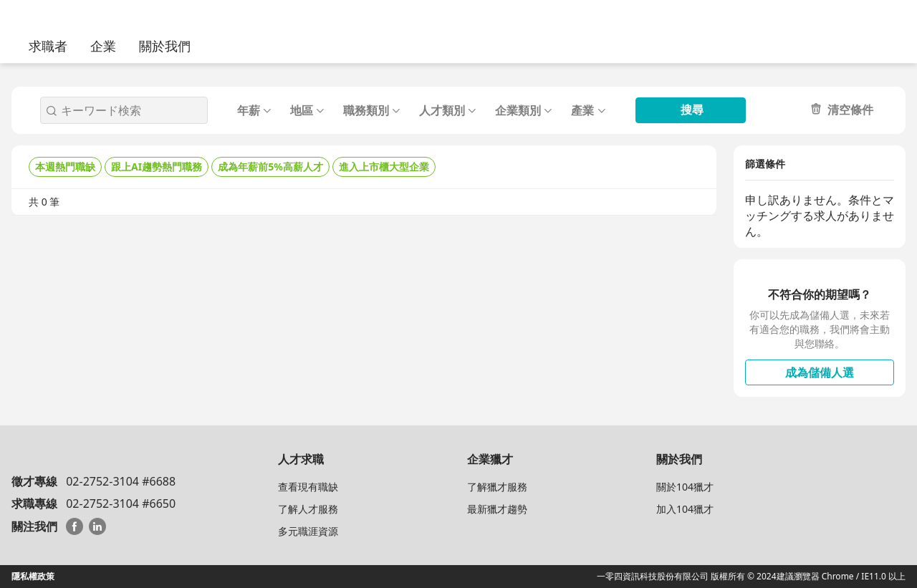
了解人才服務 (308, 509)
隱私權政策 (33, 576)
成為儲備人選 (820, 372)
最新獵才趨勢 (497, 509)
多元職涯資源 (308, 531)
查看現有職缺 (308, 487)
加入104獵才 (685, 509)
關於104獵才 (685, 487)
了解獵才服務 (497, 487)
